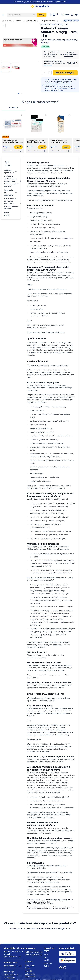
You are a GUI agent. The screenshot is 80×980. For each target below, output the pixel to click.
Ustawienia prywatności (30, 975)
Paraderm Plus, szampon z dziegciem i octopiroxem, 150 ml (36, 141)
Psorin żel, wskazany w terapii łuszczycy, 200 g (59, 141)
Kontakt (28, 971)
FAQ (45, 957)
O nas (28, 968)
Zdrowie (19, 21)
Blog (46, 954)
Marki (46, 960)
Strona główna (7, 21)
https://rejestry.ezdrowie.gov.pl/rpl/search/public (40, 903)
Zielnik (47, 966)
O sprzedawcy (48, 65)
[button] (20, 151)
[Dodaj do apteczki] (4, 26)
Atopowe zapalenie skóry (50, 21)
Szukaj (42, 15)
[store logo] (40, 6)
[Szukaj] (34, 15)
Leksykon (48, 963)
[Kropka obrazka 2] (22, 93)
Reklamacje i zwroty (34, 955)
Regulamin (30, 965)
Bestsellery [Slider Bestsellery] (13, 108)
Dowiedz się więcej (69, 56)
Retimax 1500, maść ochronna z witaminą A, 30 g (12, 141)
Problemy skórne (32, 21)
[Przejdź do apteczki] (65, 15)
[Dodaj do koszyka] (65, 73)
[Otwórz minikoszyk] (75, 15)
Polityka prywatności (34, 952)
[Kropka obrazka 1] (18, 93)
